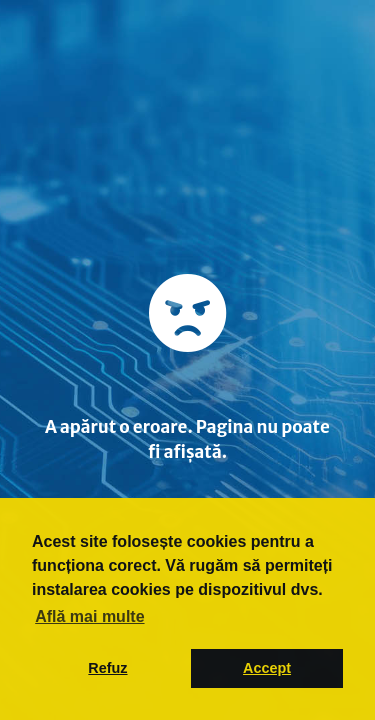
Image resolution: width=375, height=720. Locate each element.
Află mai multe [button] (89, 616)
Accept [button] (267, 668)
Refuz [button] (107, 668)
